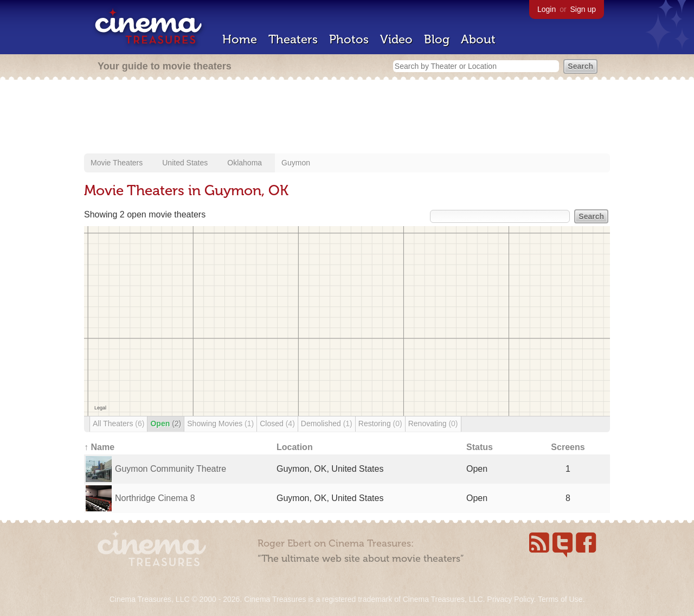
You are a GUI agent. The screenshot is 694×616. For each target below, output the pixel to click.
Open (166, 424)
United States (185, 163)
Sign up (583, 9)
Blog (437, 39)
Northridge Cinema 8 (155, 498)
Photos (349, 39)
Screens (568, 447)
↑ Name (99, 447)
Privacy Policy (510, 599)
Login (547, 9)
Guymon (296, 163)
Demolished (327, 424)
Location (295, 447)
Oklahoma (245, 163)
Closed (277, 424)
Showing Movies (220, 424)
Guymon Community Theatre (171, 469)
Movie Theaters (117, 163)
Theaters (293, 39)
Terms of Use (560, 599)
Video (396, 39)
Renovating (433, 424)
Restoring (380, 424)
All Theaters (118, 424)
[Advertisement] (347, 118)
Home (240, 39)
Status (480, 447)
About (478, 39)
